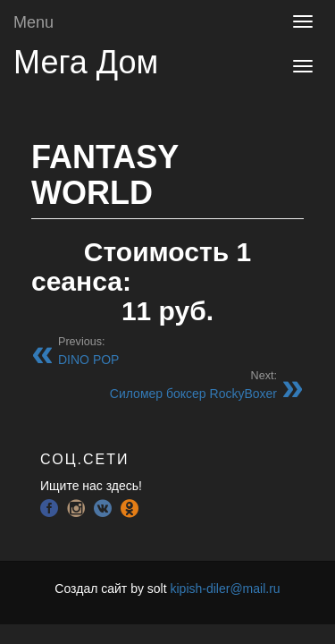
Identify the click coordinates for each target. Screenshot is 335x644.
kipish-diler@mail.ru (225, 589)
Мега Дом (86, 62)
